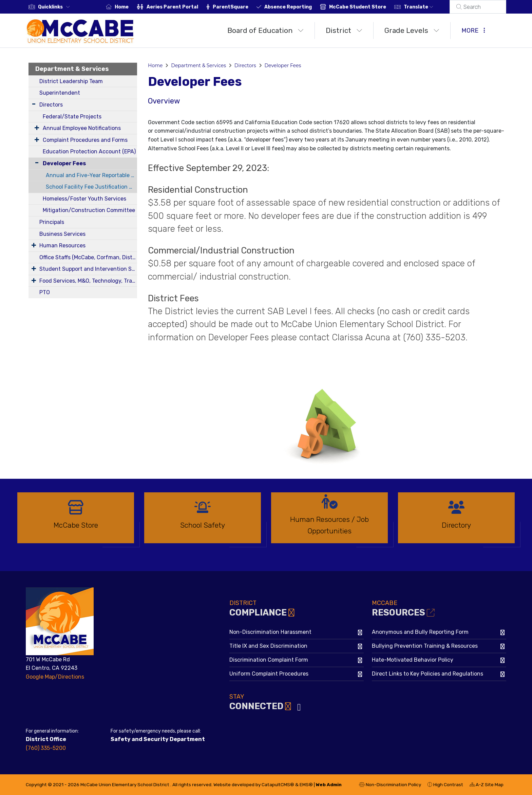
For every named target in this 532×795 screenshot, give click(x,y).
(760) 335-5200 (46, 748)
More (473, 31)
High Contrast (448, 784)
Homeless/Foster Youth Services (84, 199)
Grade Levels (412, 30)
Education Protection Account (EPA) (89, 152)
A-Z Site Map (487, 785)
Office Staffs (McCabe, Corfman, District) (88, 257)
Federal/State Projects (72, 117)
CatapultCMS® (278, 784)
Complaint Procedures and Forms (85, 140)
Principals (52, 222)
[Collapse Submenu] (35, 163)
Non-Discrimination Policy (390, 785)
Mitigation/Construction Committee (89, 210)
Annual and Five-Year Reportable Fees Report (91, 175)
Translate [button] (427, 7)
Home (130, 7)
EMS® (306, 784)
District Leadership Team (71, 81)
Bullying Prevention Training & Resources (425, 646)
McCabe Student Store (366, 7)
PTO (45, 292)
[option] (76, 521)
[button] (55, 7)
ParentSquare (239, 7)
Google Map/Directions (55, 677)
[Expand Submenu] (34, 104)
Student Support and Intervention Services (88, 269)
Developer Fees (64, 163)
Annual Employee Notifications (82, 128)
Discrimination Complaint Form (269, 660)
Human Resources (62, 245)
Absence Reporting (296, 7)
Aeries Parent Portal (180, 7)
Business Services (62, 234)
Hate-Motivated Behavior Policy (413, 660)
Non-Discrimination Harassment (270, 632)
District (344, 30)
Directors (51, 105)
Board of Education (265, 30)
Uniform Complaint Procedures (269, 674)
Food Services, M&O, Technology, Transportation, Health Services (88, 281)
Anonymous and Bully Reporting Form (420, 632)
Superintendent (60, 93)
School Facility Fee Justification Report (91, 187)
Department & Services (72, 69)
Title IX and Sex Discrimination (268, 646)
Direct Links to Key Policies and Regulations (427, 674)
